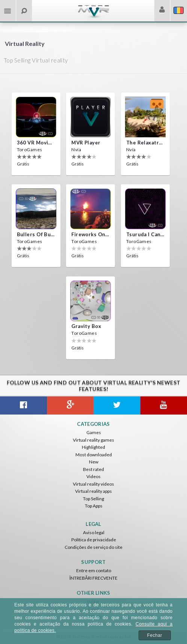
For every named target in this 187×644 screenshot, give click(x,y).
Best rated (93, 469)
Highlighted (93, 447)
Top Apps (94, 506)
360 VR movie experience (36, 143)
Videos (93, 476)
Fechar (155, 635)
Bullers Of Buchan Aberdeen (36, 234)
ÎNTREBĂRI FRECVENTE (93, 578)
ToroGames (30, 150)
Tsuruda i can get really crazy (145, 234)
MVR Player (86, 143)
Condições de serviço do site (93, 547)
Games (94, 432)
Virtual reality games (93, 440)
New (94, 462)
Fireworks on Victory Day (90, 234)
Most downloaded (94, 455)
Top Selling (93, 499)
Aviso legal (94, 532)
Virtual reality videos (93, 484)
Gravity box (86, 326)
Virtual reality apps (93, 491)
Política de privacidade (94, 540)
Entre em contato (94, 570)
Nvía (76, 150)
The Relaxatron (145, 143)
